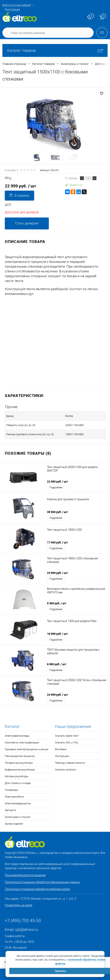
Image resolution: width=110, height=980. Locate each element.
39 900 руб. (57, 512)
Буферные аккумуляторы (20, 770)
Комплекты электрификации (22, 743)
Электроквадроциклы (18, 803)
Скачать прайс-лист (67, 736)
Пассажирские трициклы (20, 756)
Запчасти (10, 810)
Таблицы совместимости (70, 763)
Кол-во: (73, 178)
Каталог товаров (55, 50)
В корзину (19, 195)
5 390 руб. (57, 603)
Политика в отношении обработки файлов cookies (37, 889)
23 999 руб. (57, 573)
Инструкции (62, 756)
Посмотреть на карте (18, 905)
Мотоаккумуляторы (17, 776)
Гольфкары (11, 790)
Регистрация (12, 9)
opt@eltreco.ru (27, 930)
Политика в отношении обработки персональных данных (42, 882)
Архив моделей (14, 824)
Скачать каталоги (65, 770)
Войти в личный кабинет (17, 5)
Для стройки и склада (18, 783)
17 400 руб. (57, 542)
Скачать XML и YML (67, 743)
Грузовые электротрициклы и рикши (26, 749)
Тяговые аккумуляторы (19, 763)
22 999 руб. (57, 481)
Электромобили (14, 797)
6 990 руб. (57, 664)
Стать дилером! (27, 223)
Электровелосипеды (17, 736)
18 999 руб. (57, 634)
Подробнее (56, 487)
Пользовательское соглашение (25, 875)
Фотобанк (61, 749)
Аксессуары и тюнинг (18, 817)
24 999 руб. (57, 695)
